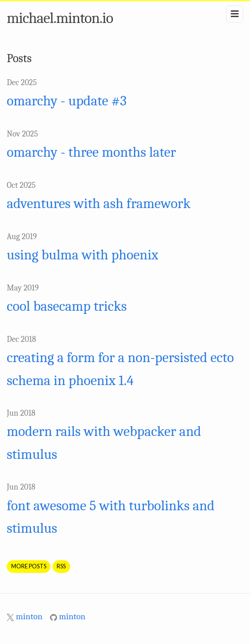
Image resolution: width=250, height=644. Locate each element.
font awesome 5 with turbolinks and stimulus (111, 517)
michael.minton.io (60, 18)
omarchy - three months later (91, 152)
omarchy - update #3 (67, 101)
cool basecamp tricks (67, 306)
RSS (61, 566)
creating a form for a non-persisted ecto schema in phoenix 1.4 (120, 369)
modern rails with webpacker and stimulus (104, 443)
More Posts (29, 566)
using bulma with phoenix (83, 255)
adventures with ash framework (99, 204)
